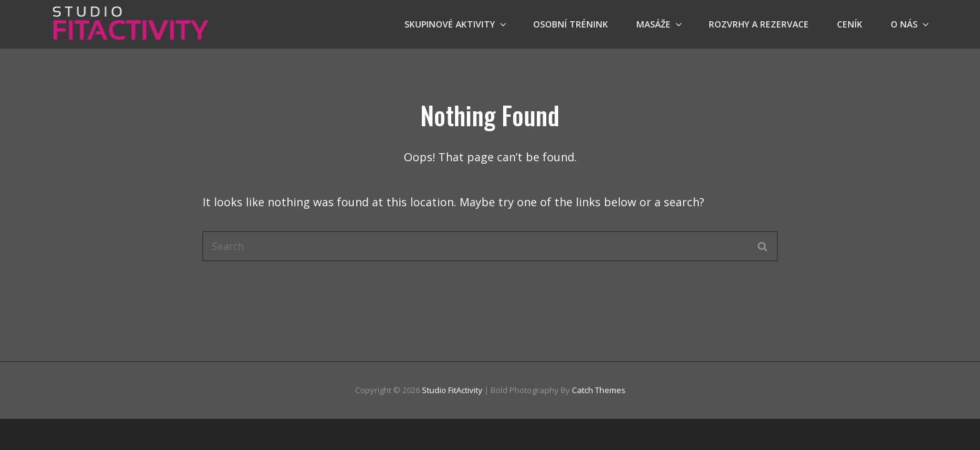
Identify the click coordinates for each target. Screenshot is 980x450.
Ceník (850, 24)
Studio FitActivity (452, 390)
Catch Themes (599, 390)
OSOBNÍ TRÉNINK (571, 24)
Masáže (660, 24)
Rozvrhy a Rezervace (759, 24)
